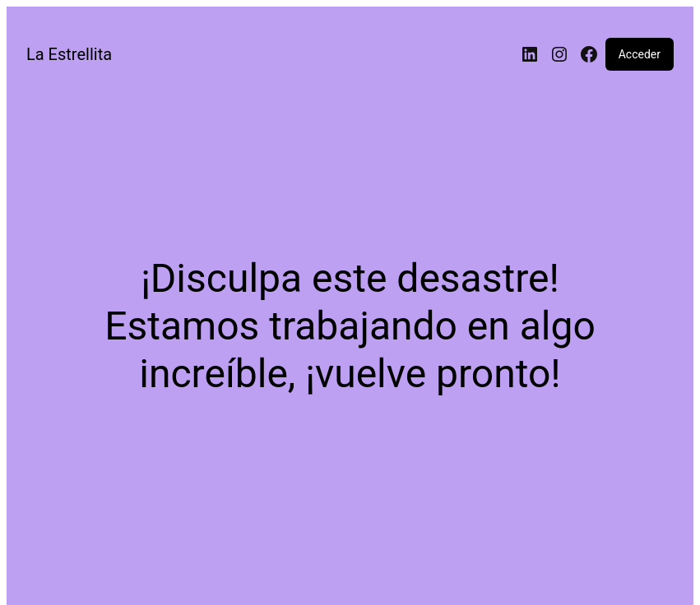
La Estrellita (69, 54)
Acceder (640, 54)
